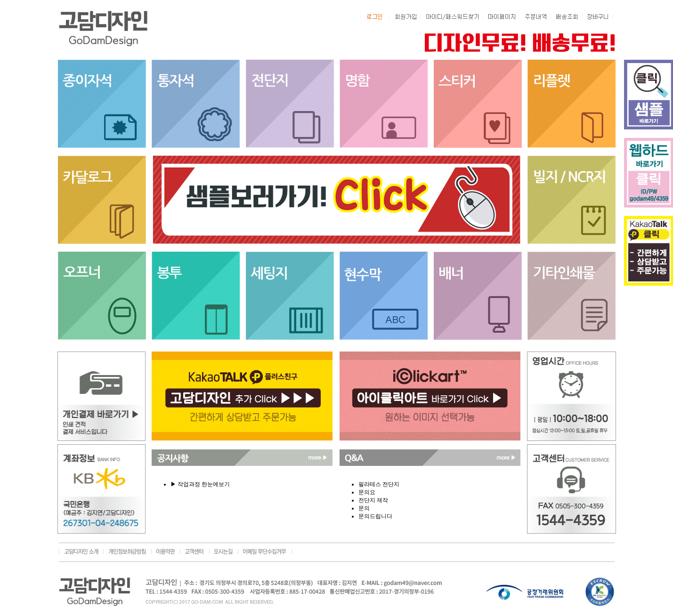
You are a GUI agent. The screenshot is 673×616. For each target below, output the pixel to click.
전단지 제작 (373, 500)
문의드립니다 (375, 516)
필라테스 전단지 (379, 484)
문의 (364, 508)
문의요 (367, 492)
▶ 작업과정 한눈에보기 (200, 484)
